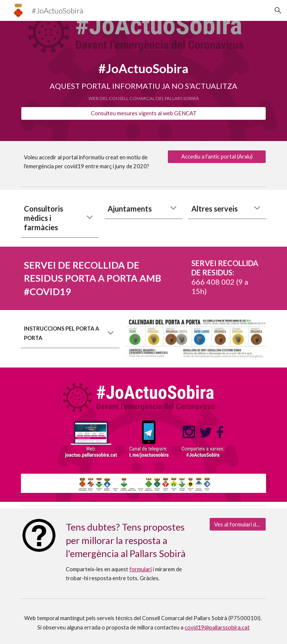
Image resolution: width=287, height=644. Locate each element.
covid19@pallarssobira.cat (217, 627)
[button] (278, 10)
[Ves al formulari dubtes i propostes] (237, 524)
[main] (143, 74)
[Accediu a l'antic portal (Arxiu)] (217, 157)
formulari (141, 569)
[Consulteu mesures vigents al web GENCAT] (143, 113)
